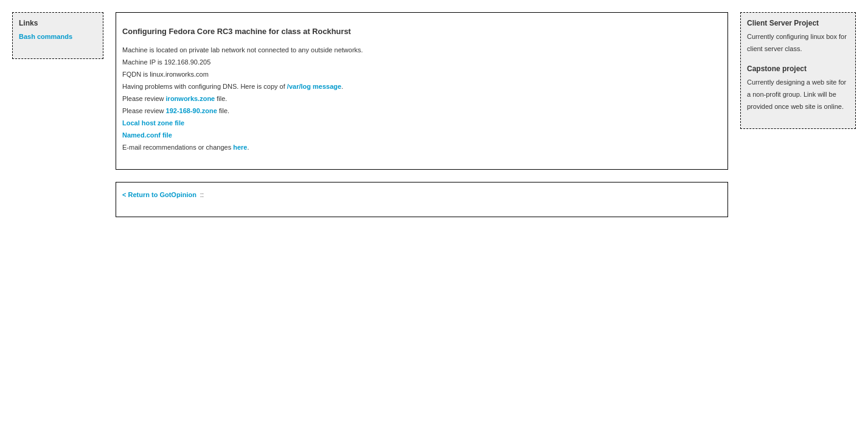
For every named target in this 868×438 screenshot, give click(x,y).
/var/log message (314, 86)
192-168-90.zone (192, 111)
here (240, 147)
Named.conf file (147, 135)
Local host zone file (153, 123)
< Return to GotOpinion (159, 195)
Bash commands (46, 36)
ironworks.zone (191, 99)
